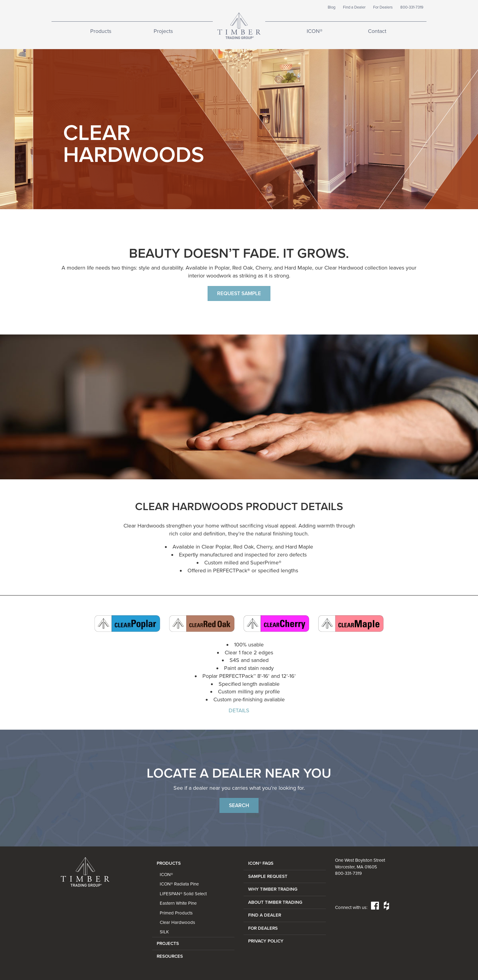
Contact (377, 31)
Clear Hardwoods (177, 922)
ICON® (315, 31)
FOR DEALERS (263, 928)
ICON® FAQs (261, 863)
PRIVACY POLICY (266, 941)
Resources (170, 956)
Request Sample (239, 293)
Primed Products (176, 913)
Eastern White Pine (178, 903)
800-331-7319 (412, 7)
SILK (164, 932)
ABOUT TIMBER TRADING (275, 902)
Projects (163, 31)
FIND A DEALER (265, 915)
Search (239, 805)
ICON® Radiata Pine (179, 884)
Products (101, 31)
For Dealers (383, 7)
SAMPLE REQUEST (268, 876)
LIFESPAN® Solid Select (183, 894)
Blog (332, 7)
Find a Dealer (354, 7)
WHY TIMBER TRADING (273, 889)
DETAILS (239, 710)
